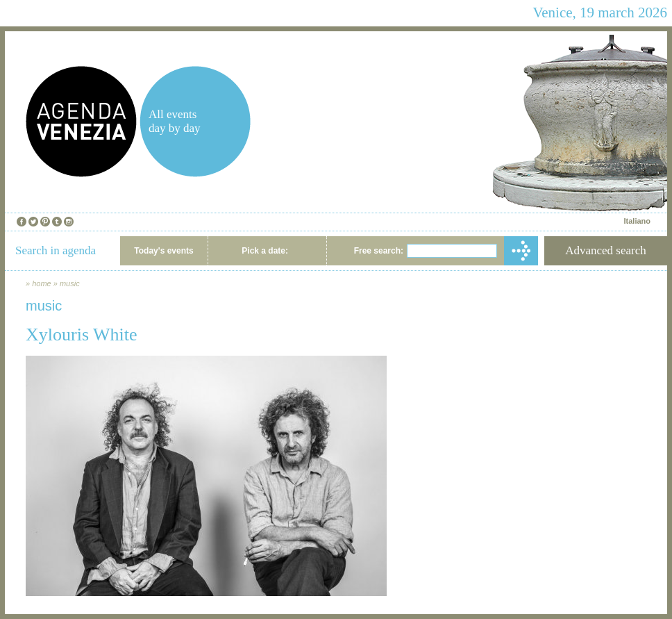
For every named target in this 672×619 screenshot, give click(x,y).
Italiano (637, 221)
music (70, 283)
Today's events (163, 251)
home (42, 283)
